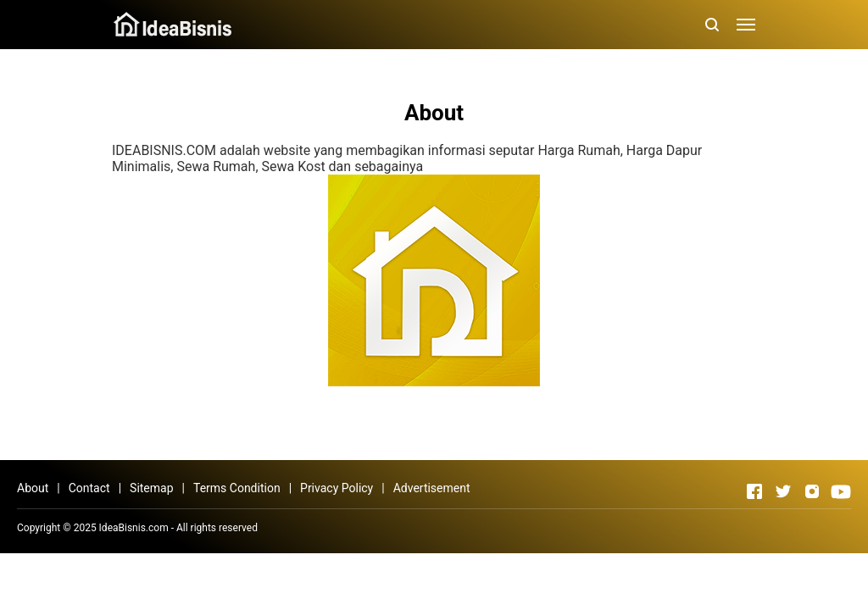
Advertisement (432, 488)
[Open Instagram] (812, 491)
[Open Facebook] (754, 491)
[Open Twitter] (783, 491)
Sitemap (151, 488)
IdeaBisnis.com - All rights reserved (178, 528)
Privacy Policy (337, 488)
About (33, 488)
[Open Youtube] (841, 491)
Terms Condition (237, 488)
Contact (89, 488)
